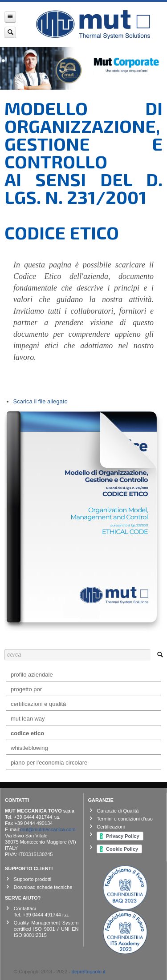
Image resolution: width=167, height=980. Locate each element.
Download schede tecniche (43, 887)
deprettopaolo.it (89, 972)
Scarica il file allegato (41, 401)
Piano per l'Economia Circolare (49, 763)
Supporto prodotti (33, 879)
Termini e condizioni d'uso (125, 819)
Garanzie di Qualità (118, 811)
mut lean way (28, 719)
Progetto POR (26, 689)
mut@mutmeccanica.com (48, 829)
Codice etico (27, 733)
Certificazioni (111, 827)
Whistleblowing (29, 748)
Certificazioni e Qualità (38, 704)
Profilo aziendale (32, 675)
